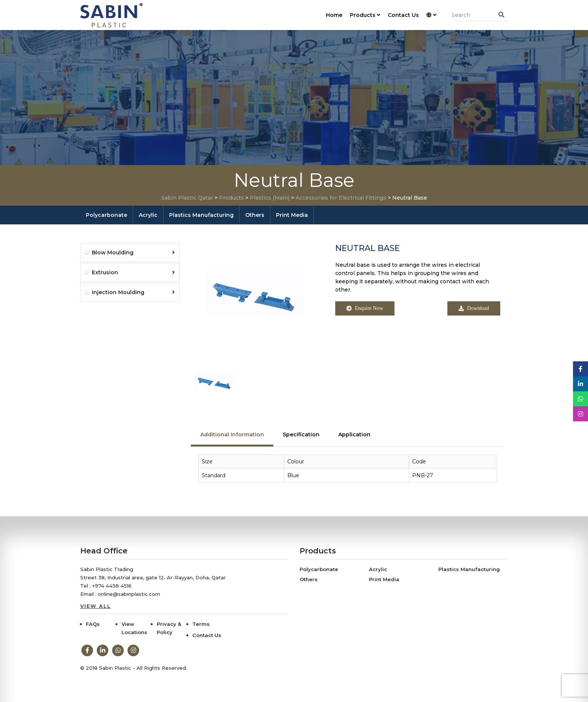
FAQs (93, 624)
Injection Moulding (133, 292)
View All (96, 606)
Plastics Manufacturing (201, 215)
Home (334, 15)
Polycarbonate (106, 215)
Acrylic (148, 215)
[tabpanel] (347, 472)
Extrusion (133, 272)
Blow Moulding (133, 253)
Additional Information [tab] (232, 434)
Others (255, 215)
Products (365, 15)
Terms (201, 624)
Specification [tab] (301, 434)
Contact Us (403, 15)
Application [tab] (354, 434)
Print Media (292, 215)
